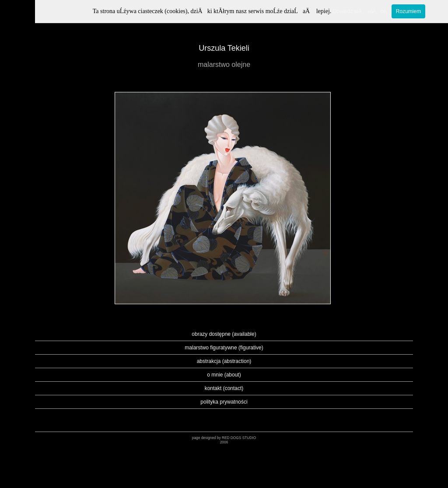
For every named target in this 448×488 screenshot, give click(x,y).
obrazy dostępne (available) (224, 334)
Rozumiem (408, 11)
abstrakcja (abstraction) (224, 361)
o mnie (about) (224, 375)
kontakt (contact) (224, 388)
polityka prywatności (224, 402)
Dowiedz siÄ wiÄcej (360, 11)
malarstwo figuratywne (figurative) (224, 348)
